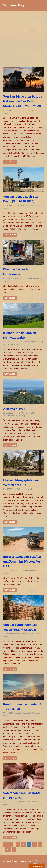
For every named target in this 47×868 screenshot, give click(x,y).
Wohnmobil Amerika (26, 489)
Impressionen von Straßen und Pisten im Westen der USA (22, 561)
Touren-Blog (13, 5)
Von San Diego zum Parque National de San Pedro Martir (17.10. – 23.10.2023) (23, 101)
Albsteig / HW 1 (14, 409)
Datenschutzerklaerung (22, 862)
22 (8, 850)
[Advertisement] (23, 38)
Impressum (7, 862)
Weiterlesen (10, 162)
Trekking (19, 344)
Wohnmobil (27, 110)
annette (21, 205)
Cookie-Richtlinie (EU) (38, 862)
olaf (20, 110)
